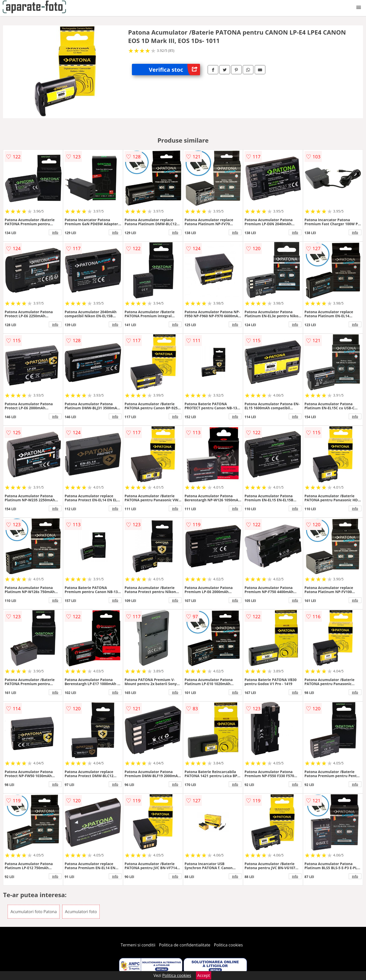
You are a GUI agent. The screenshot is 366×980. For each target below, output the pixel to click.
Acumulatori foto (81, 912)
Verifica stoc (174, 70)
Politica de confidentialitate (185, 945)
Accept (204, 975)
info (55, 232)
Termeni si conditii (138, 945)
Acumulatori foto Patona (34, 912)
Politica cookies (228, 945)
